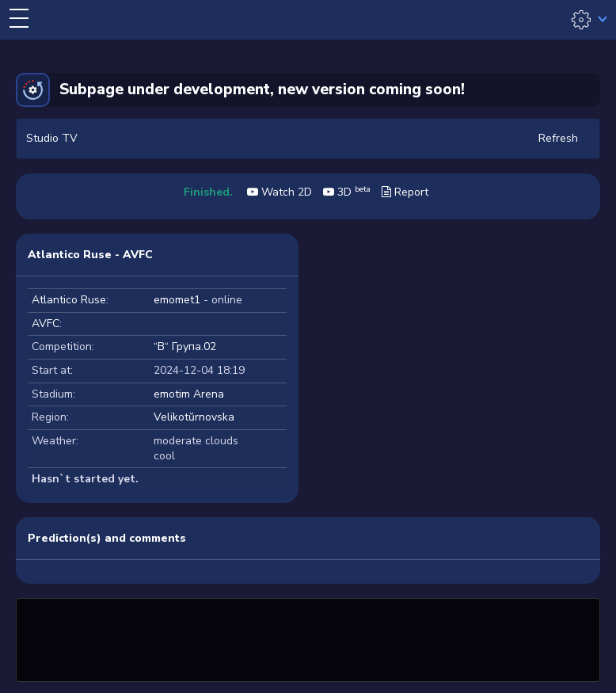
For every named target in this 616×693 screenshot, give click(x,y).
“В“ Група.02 (185, 346)
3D (347, 192)
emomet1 (177, 300)
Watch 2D (279, 192)
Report (405, 192)
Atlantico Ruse (69, 300)
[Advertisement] (308, 638)
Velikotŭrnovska (194, 417)
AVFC (46, 324)
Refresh (558, 138)
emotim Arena (189, 394)
